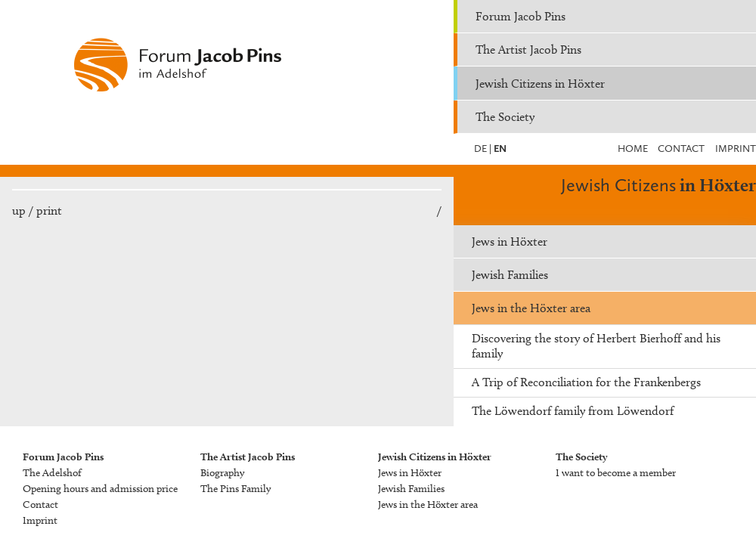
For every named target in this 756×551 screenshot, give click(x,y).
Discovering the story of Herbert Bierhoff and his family (596, 346)
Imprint (736, 149)
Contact (681, 149)
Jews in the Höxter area (531, 308)
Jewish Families (510, 275)
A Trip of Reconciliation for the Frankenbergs (586, 382)
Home (633, 149)
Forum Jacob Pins (521, 16)
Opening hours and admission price (100, 489)
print (49, 210)
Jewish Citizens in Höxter (540, 84)
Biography (222, 473)
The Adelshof (52, 473)
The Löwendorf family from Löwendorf (573, 411)
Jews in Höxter (510, 241)
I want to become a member (616, 473)
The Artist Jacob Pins (528, 50)
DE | (483, 149)
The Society (505, 117)
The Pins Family (235, 489)
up (19, 210)
